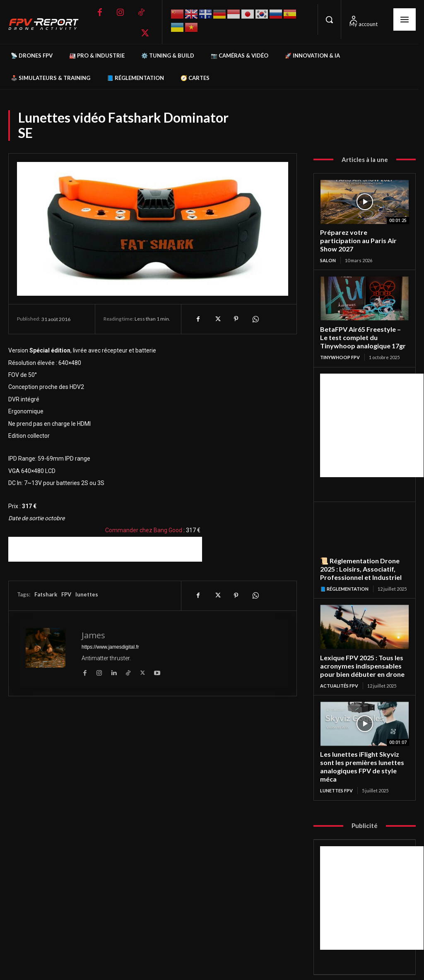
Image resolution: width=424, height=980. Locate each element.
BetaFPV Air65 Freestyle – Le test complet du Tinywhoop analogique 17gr (363, 327)
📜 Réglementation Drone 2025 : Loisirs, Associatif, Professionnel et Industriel (359, 558)
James (93, 635)
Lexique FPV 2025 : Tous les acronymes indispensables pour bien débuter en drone (360, 653)
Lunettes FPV (336, 774)
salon (328, 251)
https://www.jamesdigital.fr (110, 647)
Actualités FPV (339, 672)
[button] (329, 19)
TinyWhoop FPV (340, 346)
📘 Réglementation (344, 576)
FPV (66, 594)
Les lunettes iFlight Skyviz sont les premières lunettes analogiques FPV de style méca (360, 751)
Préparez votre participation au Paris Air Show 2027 (362, 236)
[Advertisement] (105, 549)
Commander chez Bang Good (144, 530)
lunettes (87, 594)
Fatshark (46, 594)
